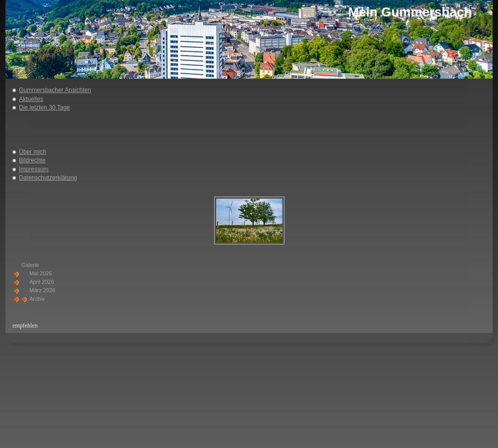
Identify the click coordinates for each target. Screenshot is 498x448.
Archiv (37, 299)
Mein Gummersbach (410, 12)
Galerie (30, 265)
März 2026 (42, 290)
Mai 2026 (41, 273)
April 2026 (42, 282)
